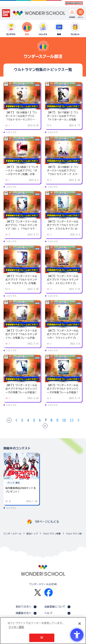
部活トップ (32, 534)
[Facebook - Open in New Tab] (49, 592)
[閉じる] (80, 624)
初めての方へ (24, 607)
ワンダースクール (12, 534)
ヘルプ (48, 613)
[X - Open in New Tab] (38, 593)
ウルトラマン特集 (52, 534)
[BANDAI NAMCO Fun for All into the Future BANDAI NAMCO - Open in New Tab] (74, 3)
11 (72, 420)
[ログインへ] (80, 12)
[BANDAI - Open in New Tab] (6, 13)
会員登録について (55, 607)
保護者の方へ (24, 613)
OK (42, 638)
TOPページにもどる (47, 522)
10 (64, 420)
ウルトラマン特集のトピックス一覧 (75, 534)
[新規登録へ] (72, 12)
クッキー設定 (16, 627)
